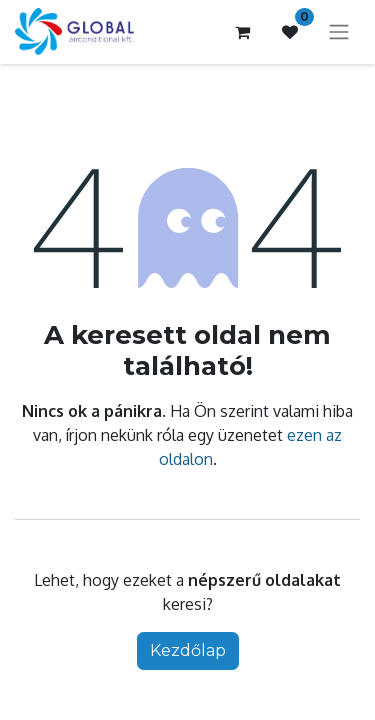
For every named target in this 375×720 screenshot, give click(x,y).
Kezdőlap (188, 650)
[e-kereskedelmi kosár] (242, 32)
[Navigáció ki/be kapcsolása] (339, 32)
